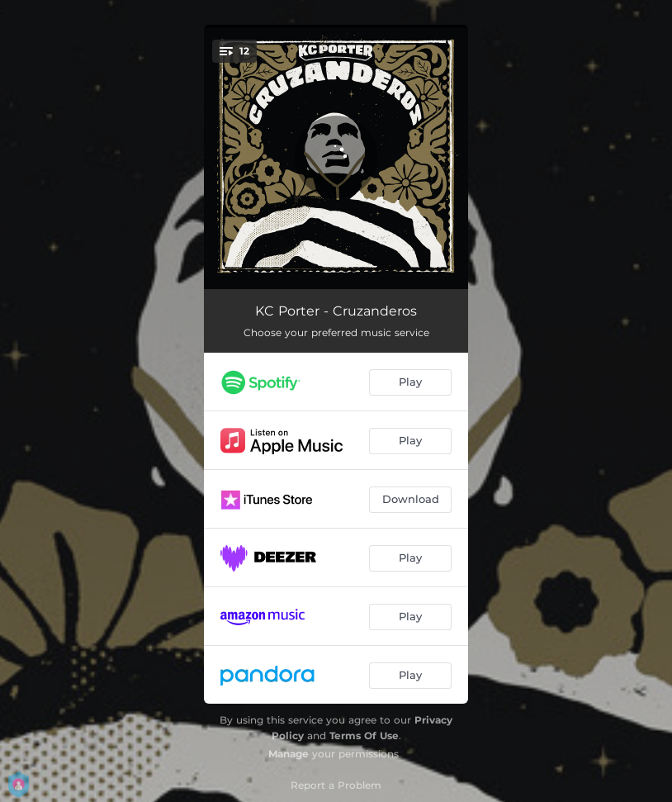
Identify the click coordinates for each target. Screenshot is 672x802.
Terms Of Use (364, 736)
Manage (289, 754)
